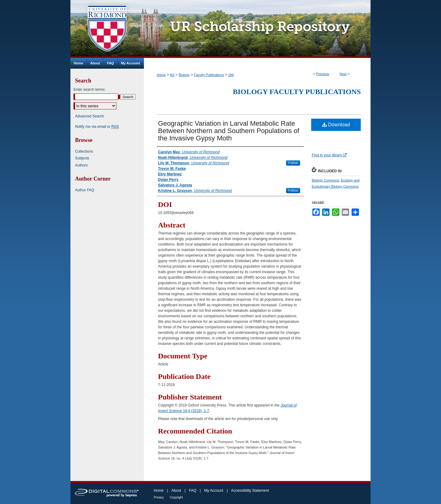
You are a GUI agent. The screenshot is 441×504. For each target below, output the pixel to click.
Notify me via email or (97, 127)
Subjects (82, 158)
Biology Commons (325, 180)
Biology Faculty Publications (297, 92)
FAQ (193, 491)
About (176, 491)
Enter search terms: (90, 90)
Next (343, 74)
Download (336, 125)
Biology (184, 75)
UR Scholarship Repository (257, 29)
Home (161, 75)
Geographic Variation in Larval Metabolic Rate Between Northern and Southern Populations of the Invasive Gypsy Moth (229, 131)
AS (172, 75)
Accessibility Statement (250, 491)
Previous (323, 74)
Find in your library (329, 155)
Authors (81, 165)
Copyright (176, 497)
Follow (293, 163)
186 (231, 75)
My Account (214, 491)
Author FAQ (85, 190)
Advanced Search (90, 116)
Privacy (159, 497)
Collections (84, 151)
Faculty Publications (209, 75)
